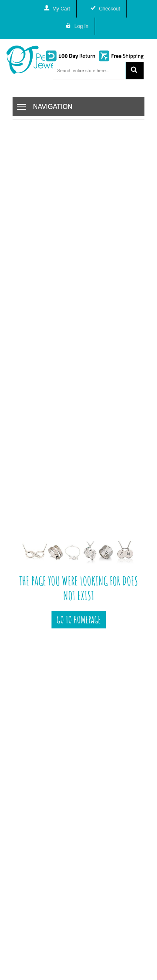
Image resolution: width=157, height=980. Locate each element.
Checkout (109, 9)
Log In (81, 26)
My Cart (61, 9)
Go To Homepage (79, 620)
